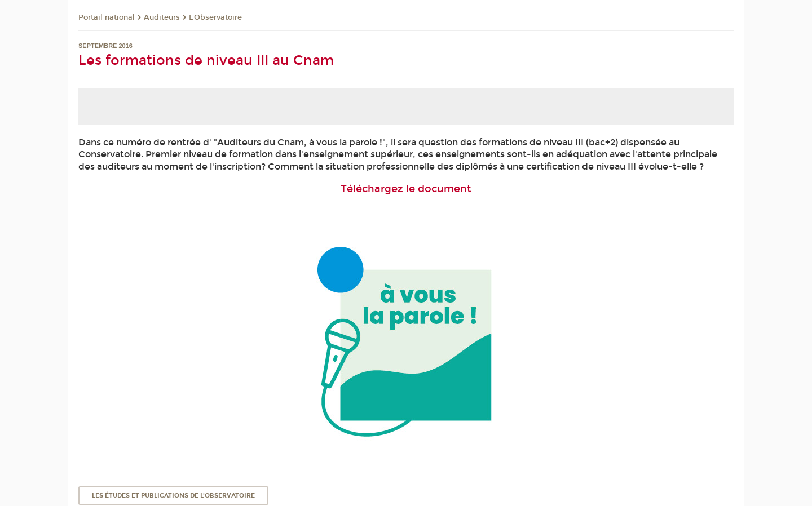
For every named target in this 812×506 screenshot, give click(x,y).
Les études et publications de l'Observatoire (173, 496)
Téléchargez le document (406, 189)
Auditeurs (162, 17)
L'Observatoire (215, 17)
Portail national (107, 17)
